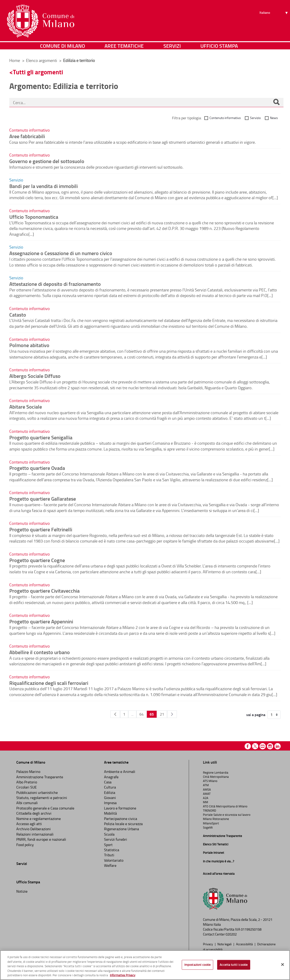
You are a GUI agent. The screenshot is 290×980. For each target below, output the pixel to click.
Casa (108, 782)
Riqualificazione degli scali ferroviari (49, 683)
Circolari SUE (27, 787)
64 (142, 714)
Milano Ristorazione (216, 819)
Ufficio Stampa (219, 48)
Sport (108, 845)
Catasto (18, 314)
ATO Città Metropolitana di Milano (225, 806)
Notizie (22, 891)
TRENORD (209, 810)
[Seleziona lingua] (274, 21)
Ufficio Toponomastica (34, 217)
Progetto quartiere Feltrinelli (41, 529)
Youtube (263, 746)
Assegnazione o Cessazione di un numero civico (61, 253)
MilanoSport (211, 823)
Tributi (109, 855)
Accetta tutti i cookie (234, 965)
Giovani (110, 798)
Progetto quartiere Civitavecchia (44, 591)
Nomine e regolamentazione (39, 819)
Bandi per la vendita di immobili (44, 186)
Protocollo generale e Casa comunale (45, 808)
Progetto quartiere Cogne (37, 560)
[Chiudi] (283, 965)
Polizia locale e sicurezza (123, 824)
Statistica (112, 850)
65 (152, 714)
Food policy (25, 845)
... (132, 714)
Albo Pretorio (27, 782)
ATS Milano (210, 781)
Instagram (270, 746)
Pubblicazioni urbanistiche (37, 792)
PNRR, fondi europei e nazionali (41, 839)
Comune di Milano (62, 48)
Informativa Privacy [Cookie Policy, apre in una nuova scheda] (123, 975)
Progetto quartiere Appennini (41, 621)
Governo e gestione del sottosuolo (47, 161)
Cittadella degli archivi (34, 813)
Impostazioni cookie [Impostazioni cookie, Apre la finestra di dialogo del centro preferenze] (197, 965)
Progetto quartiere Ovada (37, 468)
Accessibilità (245, 944)
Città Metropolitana (216, 777)
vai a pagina (256, 715)
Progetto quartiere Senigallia (41, 437)
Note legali (225, 944)
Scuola (109, 834)
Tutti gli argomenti (38, 72)
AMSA (207, 789)
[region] (145, 965)
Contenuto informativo (225, 118)
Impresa (110, 803)
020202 (231, 934)
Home (15, 60)
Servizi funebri (116, 839)
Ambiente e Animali (120, 772)
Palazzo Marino (28, 772)
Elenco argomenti (42, 60)
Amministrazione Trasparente (40, 777)
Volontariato (114, 860)
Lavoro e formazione (120, 808)
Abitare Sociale (26, 406)
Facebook (248, 746)
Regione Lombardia (216, 772)
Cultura (110, 787)
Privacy (208, 944)
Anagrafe (111, 777)
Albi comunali (27, 803)
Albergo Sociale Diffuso (35, 376)
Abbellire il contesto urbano (40, 652)
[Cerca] (276, 102)
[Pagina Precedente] (115, 714)
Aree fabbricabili (27, 136)
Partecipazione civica (121, 819)
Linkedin (278, 746)
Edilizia (110, 792)
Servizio (255, 118)
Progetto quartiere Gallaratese (43, 499)
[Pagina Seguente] (172, 714)
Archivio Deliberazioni (34, 829)
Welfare (110, 865)
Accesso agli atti (29, 824)
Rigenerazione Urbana (121, 829)
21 (162, 714)
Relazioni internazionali (35, 834)
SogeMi (208, 827)
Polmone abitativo (29, 345)
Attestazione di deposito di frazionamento (55, 284)
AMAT (207, 794)
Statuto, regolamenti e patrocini (42, 798)
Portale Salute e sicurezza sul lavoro (227, 815)
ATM (206, 785)
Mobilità (110, 813)
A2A (206, 798)
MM (206, 802)
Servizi (172, 48)
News (274, 118)
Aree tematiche (124, 48)
